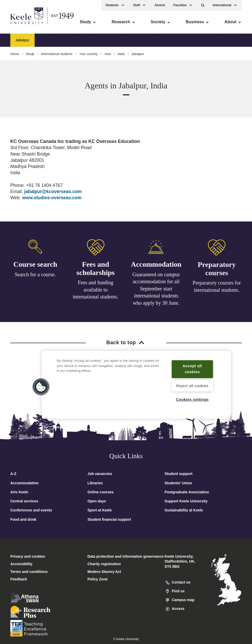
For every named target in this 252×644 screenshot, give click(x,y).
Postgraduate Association (187, 492)
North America (141, 40)
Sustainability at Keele (184, 510)
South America (174, 40)
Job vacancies (100, 474)
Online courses (101, 492)
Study (30, 54)
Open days (97, 501)
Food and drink (23, 519)
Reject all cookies (192, 386)
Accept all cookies (192, 369)
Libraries (95, 483)
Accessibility (19, 26)
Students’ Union (178, 483)
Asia (45, 40)
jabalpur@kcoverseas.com (53, 191)
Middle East (109, 40)
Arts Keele (19, 492)
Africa (63, 40)
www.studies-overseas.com (52, 198)
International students (57, 54)
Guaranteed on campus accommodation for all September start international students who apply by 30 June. (156, 290)
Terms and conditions (29, 572)
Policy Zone (98, 579)
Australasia (205, 40)
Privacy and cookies (28, 556)
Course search (35, 264)
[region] (136, 385)
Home (15, 54)
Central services (24, 501)
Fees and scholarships (96, 269)
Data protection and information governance (126, 556)
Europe (84, 40)
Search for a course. (35, 274)
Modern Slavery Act (104, 572)
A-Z (13, 474)
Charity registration (104, 564)
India (121, 54)
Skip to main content (27, 26)
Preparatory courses (217, 272)
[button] (203, 5)
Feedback (19, 579)
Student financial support (109, 519)
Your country (89, 54)
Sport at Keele (100, 510)
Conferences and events (31, 510)
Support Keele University (186, 501)
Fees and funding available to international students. (96, 290)
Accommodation (156, 266)
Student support (178, 474)
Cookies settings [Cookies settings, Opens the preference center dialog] (192, 400)
